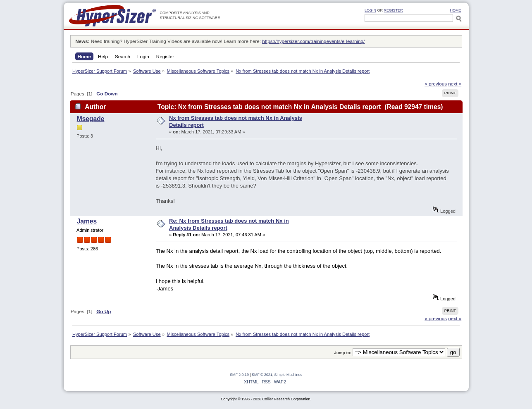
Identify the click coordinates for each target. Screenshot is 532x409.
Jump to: (343, 353)
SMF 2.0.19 (239, 375)
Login (370, 10)
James (87, 221)
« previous (436, 84)
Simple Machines (288, 375)
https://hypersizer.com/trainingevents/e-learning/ (313, 41)
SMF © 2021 (262, 375)
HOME (456, 10)
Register (394, 10)
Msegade (91, 119)
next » (455, 84)
